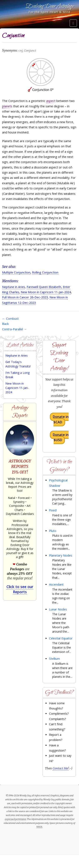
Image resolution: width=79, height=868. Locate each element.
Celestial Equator (61, 638)
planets (7, 106)
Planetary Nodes (61, 555)
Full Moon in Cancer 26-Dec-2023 (25, 297)
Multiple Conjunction (16, 272)
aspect (51, 101)
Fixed (53, 510)
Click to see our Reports (20, 589)
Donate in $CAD (61, 419)
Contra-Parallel (14, 329)
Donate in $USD (61, 437)
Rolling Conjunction (45, 272)
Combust (10, 319)
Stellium (54, 659)
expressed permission (15, 819)
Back (5, 324)
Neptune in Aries (14, 287)
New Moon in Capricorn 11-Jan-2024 (46, 292)
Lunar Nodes (58, 609)
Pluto (53, 531)
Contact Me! (61, 768)
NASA (39, 827)
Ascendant (56, 584)
